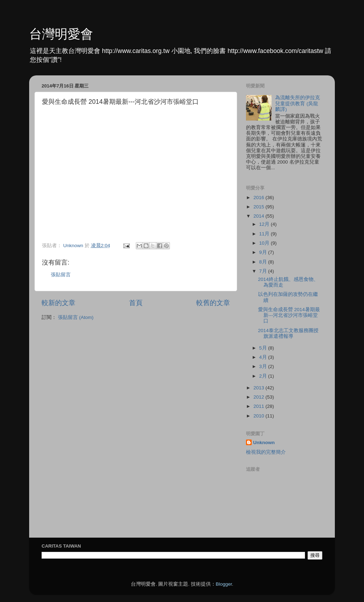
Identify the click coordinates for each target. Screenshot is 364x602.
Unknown (264, 443)
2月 (264, 376)
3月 (264, 366)
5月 (264, 348)
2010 (259, 416)
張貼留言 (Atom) (76, 317)
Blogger (224, 584)
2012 (259, 397)
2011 (259, 406)
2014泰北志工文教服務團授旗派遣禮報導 (288, 333)
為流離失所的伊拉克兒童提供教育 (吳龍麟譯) (298, 103)
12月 (265, 224)
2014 (259, 216)
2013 (259, 388)
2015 (259, 207)
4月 (264, 357)
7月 (264, 271)
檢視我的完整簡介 (266, 452)
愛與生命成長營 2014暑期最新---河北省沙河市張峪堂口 (289, 315)
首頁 (136, 303)
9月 (264, 252)
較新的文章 (58, 303)
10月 (265, 243)
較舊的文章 (213, 303)
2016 (259, 198)
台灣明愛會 (61, 34)
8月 (264, 262)
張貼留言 (61, 275)
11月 (265, 234)
